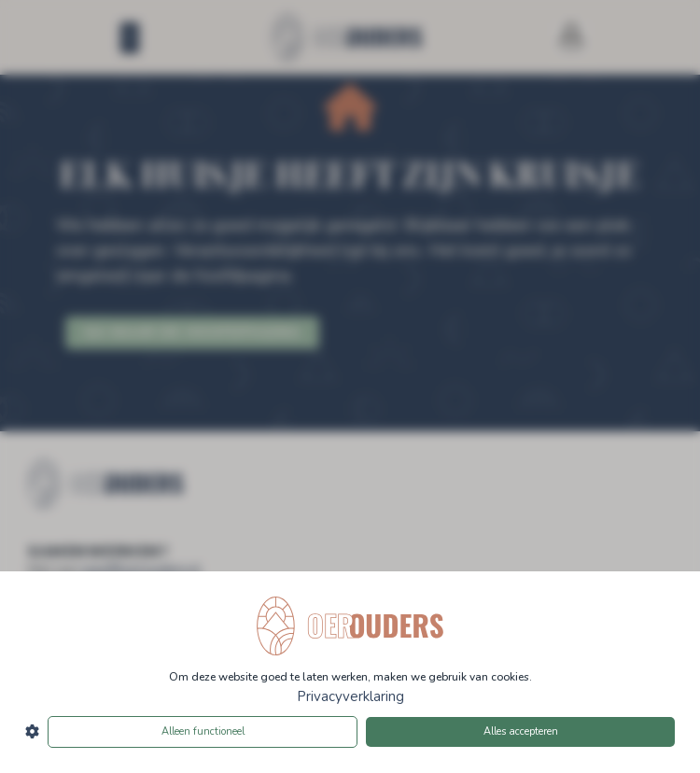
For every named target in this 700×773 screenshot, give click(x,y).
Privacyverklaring (350, 696)
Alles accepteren (521, 731)
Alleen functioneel (203, 731)
